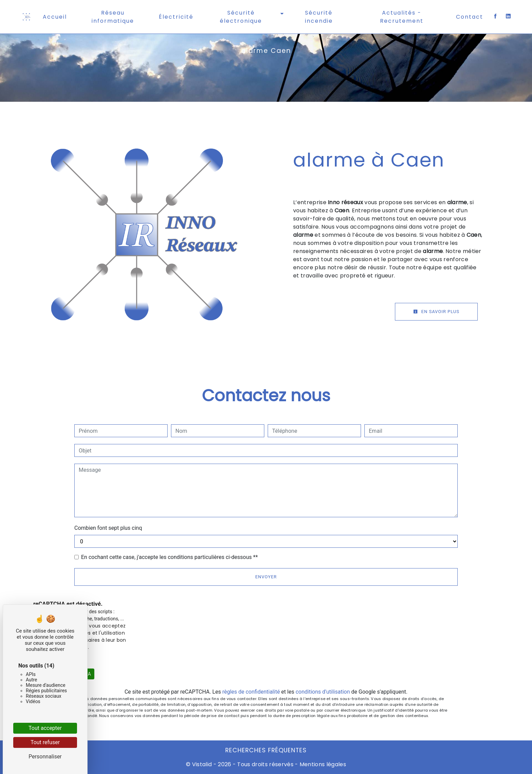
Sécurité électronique (241, 17)
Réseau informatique (113, 17)
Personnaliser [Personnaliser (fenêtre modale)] (45, 757)
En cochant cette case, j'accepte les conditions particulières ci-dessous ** (169, 557)
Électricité (176, 17)
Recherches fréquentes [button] (266, 750)
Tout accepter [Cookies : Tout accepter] (45, 728)
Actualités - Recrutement (402, 17)
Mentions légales (322, 764)
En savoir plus (436, 312)
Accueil (55, 17)
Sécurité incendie (319, 17)
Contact (470, 17)
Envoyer (266, 577)
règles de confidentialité (251, 692)
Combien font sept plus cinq (108, 528)
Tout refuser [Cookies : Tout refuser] (45, 742)
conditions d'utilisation (323, 692)
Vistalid (202, 764)
